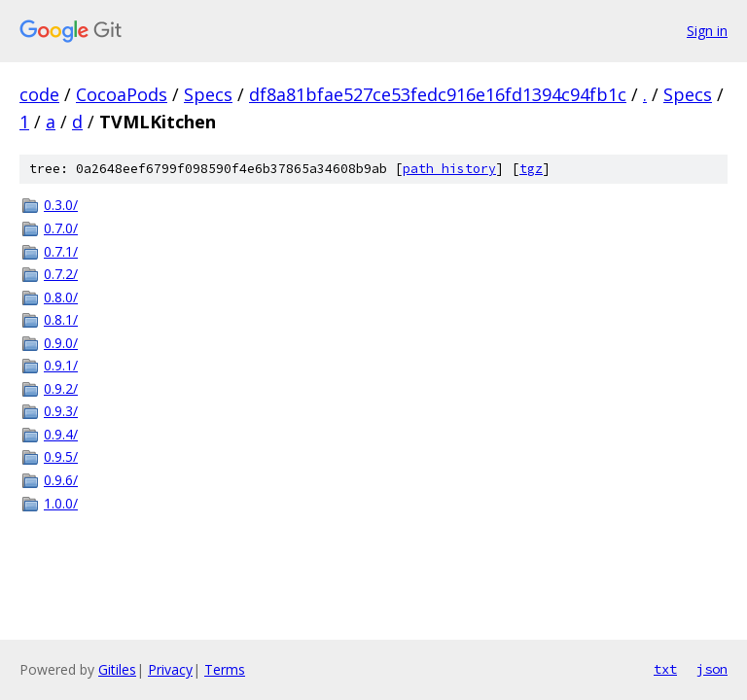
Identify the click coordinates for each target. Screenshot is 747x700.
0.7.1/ (61, 251)
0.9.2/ (61, 388)
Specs (208, 94)
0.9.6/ (61, 480)
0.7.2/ (61, 274)
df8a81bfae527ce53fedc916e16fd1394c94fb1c (438, 94)
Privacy (170, 669)
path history (449, 169)
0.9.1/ (61, 365)
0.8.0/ (61, 297)
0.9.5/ (61, 456)
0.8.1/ (61, 319)
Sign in (707, 31)
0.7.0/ (61, 228)
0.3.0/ (61, 205)
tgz (531, 169)
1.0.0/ (61, 503)
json (712, 669)
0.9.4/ (61, 434)
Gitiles (117, 669)
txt (665, 669)
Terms (225, 669)
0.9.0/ (61, 343)
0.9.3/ (61, 411)
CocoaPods (122, 94)
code (39, 94)
